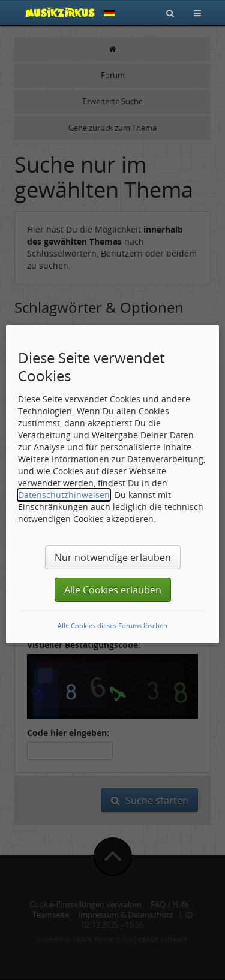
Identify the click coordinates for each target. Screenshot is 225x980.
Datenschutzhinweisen (64, 495)
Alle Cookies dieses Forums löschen (112, 625)
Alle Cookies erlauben (113, 590)
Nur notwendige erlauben (113, 557)
